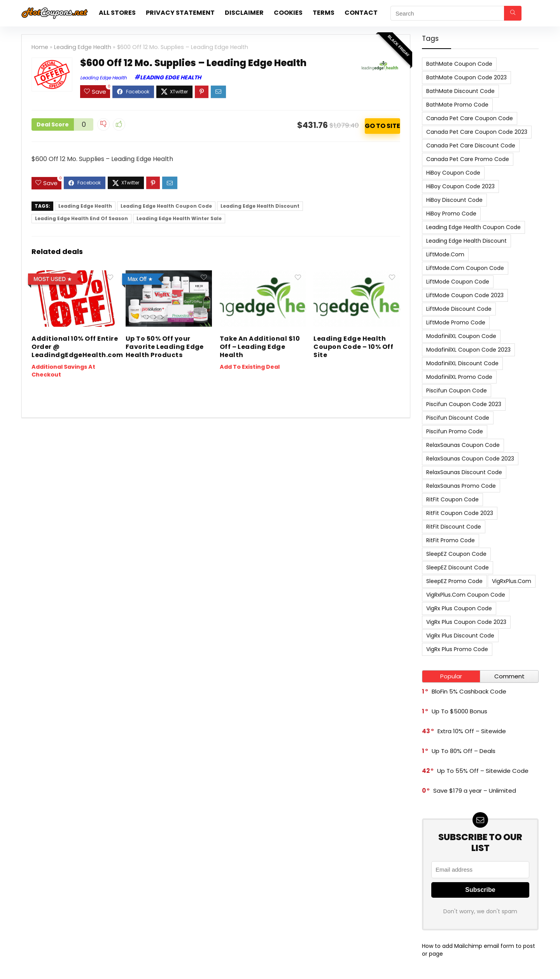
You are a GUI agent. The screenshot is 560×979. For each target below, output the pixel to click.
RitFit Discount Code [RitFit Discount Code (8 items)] (454, 527)
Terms (324, 13)
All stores (117, 13)
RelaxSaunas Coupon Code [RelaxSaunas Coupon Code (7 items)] (463, 445)
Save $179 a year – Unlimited (475, 791)
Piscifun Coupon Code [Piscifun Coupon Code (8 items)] (457, 391)
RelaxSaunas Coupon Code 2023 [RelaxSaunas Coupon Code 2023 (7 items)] (470, 459)
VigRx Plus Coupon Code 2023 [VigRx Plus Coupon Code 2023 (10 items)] (466, 622)
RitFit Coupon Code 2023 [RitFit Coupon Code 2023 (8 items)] (460, 513)
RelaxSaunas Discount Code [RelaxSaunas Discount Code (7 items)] (464, 472)
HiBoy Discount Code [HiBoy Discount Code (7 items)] (454, 200)
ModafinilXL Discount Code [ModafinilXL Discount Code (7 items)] (462, 363)
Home (40, 47)
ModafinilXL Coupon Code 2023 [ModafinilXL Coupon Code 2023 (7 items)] (468, 350)
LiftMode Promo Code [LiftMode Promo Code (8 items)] (456, 322)
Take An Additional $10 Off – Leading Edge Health (260, 347)
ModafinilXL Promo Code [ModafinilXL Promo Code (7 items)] (459, 377)
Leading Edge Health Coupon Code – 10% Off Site (353, 347)
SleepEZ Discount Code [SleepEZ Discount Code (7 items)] (458, 567)
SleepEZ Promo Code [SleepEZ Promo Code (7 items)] (454, 581)
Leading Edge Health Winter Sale (179, 218)
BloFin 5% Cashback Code (469, 691)
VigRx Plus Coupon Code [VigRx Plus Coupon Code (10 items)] (459, 608)
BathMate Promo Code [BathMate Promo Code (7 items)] (457, 105)
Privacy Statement (180, 13)
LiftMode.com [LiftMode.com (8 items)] (445, 254)
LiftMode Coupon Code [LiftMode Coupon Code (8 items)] (458, 282)
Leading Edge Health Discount (260, 206)
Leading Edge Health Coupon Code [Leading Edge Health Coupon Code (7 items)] (473, 227)
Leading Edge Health (83, 47)
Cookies (288, 13)
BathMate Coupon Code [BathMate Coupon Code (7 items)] (459, 64)
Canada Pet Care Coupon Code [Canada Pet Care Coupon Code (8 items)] (470, 118)
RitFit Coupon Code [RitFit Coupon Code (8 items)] (452, 499)
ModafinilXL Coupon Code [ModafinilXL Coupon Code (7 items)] (461, 336)
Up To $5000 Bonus (459, 711)
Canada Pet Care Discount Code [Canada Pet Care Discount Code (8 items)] (471, 145)
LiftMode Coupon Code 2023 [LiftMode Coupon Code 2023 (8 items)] (465, 295)
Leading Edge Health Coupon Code (166, 206)
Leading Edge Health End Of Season (81, 218)
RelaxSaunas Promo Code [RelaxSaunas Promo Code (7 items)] (461, 486)
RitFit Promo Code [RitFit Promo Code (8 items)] (451, 540)
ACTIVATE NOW (382, 126)
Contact (361, 13)
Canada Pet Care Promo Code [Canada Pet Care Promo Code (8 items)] (468, 159)
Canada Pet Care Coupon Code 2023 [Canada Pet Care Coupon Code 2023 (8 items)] (477, 132)
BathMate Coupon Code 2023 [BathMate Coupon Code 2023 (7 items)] (466, 77)
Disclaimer (244, 13)
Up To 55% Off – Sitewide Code (483, 771)
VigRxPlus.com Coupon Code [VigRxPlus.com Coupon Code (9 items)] (466, 595)
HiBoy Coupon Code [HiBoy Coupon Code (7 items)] (453, 173)
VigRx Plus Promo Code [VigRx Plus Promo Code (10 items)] (457, 649)
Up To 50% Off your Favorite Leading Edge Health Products (165, 347)
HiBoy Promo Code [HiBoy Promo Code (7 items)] (451, 214)
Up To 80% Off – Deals (464, 751)
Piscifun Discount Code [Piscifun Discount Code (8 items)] (458, 418)
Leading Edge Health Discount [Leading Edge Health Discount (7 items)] (466, 241)
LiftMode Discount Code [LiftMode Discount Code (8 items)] (459, 309)
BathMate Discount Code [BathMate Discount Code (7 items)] (460, 91)
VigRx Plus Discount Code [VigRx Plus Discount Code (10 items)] (460, 636)
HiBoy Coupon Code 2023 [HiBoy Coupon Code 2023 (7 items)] (460, 186)
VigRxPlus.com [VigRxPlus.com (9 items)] (512, 581)
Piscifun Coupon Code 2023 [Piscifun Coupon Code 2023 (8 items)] (464, 404)
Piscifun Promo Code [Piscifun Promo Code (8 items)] (455, 431)
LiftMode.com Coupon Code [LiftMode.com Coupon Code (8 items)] (465, 268)
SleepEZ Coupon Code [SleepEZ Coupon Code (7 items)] (456, 554)
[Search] (513, 13)
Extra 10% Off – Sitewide (472, 731)
